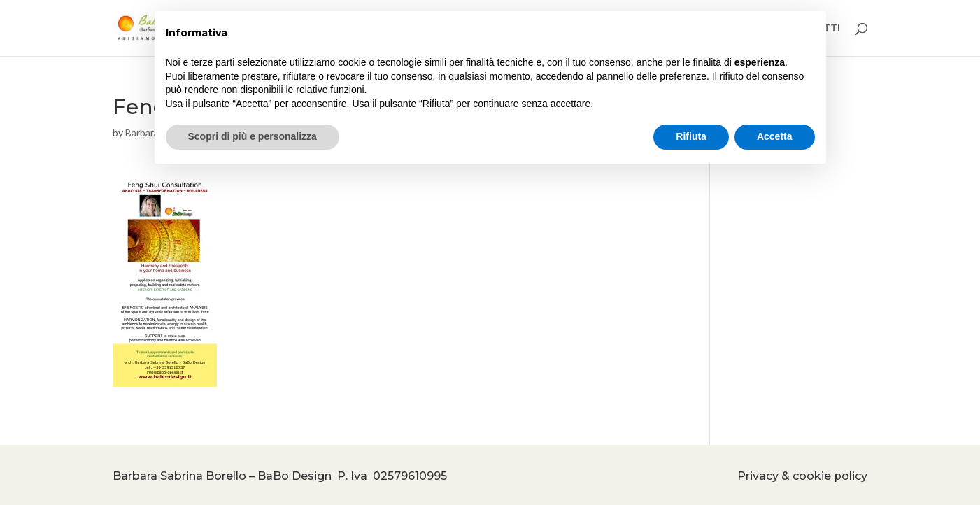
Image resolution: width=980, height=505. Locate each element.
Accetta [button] (775, 136)
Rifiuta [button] (691, 136)
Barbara (142, 133)
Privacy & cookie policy (802, 476)
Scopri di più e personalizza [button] (253, 136)
